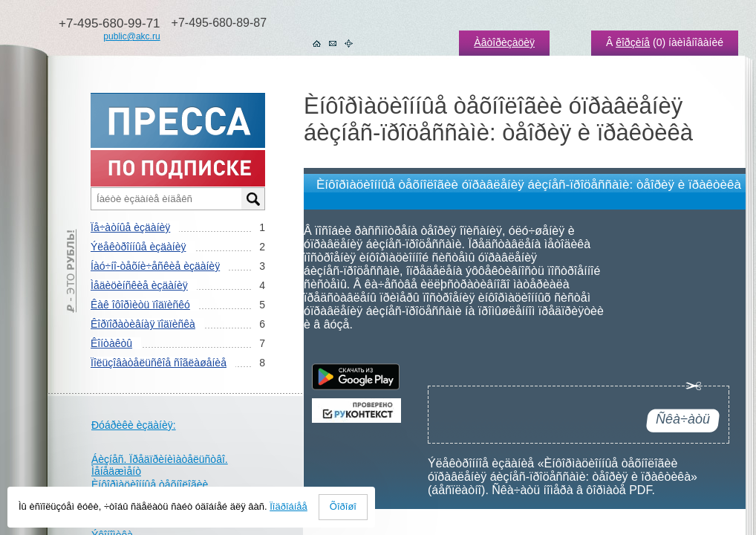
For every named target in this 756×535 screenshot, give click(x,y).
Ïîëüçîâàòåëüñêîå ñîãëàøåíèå (159, 363)
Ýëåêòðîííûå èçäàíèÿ (138, 247)
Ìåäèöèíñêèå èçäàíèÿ (139, 285)
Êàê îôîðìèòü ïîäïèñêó (140, 305)
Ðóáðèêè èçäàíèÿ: (134, 425)
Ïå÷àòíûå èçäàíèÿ (130, 227)
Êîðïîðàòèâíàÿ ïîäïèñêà (143, 324)
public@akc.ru (131, 36)
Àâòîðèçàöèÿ (504, 42)
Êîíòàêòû (111, 343)
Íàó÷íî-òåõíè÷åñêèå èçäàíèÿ (155, 266)
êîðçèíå (633, 42)
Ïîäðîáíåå (289, 506)
